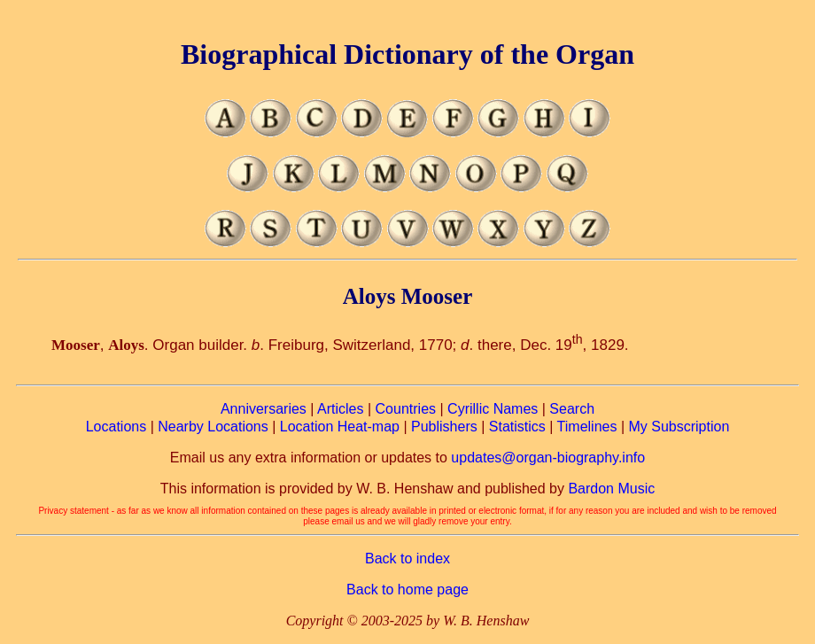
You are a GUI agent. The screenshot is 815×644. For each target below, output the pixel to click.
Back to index (407, 559)
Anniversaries (264, 409)
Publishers (444, 427)
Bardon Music (611, 489)
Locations (116, 427)
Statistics (517, 427)
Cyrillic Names (493, 409)
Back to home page (407, 590)
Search (572, 409)
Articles (340, 409)
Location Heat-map (340, 427)
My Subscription (679, 427)
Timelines (587, 427)
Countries (406, 409)
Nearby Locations (213, 427)
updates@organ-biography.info (548, 458)
